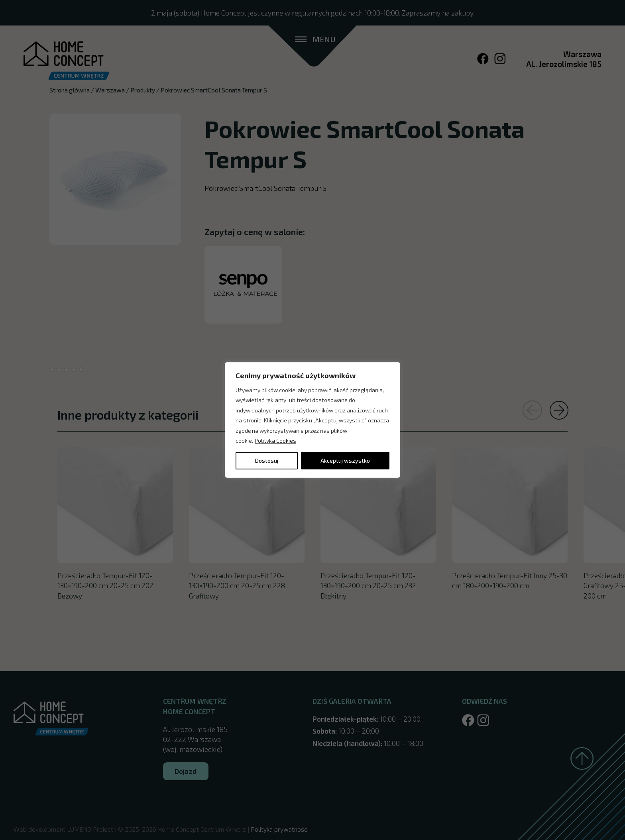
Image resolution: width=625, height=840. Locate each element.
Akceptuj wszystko (345, 460)
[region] (312, 420)
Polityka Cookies (275, 441)
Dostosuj (267, 460)
